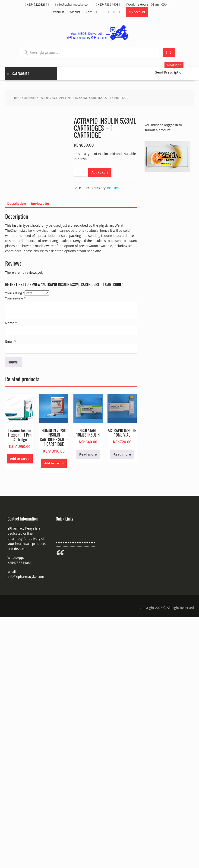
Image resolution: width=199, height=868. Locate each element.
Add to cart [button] (18, 459)
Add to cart (100, 172)
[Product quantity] (81, 172)
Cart (89, 12)
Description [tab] (17, 204)
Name (11, 323)
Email (11, 341)
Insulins (44, 98)
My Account (137, 12)
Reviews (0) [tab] (40, 204)
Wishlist (58, 12)
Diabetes (30, 98)
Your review (15, 298)
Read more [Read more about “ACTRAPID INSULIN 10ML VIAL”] (122, 454)
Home (17, 98)
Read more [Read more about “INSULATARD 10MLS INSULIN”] (88, 454)
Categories (18, 73)
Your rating (15, 293)
